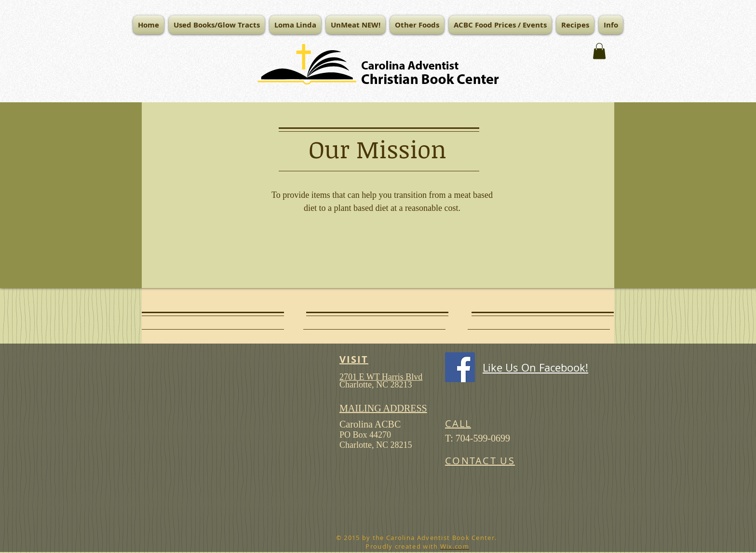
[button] (295, 25)
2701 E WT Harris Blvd (381, 377)
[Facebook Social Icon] (460, 367)
